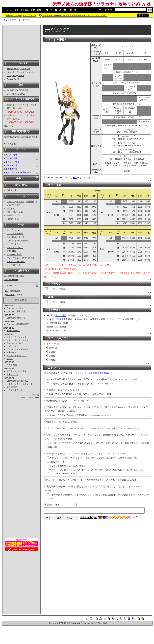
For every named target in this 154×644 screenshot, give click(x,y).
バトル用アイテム (15, 212)
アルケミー (25, 69)
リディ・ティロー (15, 346)
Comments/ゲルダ (15, 343)
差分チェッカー (13, 16)
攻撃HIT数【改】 (14, 254)
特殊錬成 (30, 202)
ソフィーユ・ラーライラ (18, 340)
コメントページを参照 (86, 373)
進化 (14, 190)
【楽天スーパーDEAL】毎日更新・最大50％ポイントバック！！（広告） (75, 16)
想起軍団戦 (61, 327)
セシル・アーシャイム (17, 337)
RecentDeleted (13, 331)
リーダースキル (14, 244)
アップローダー (29, 16)
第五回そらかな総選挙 (17, 371)
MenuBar (10, 295)
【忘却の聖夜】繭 (15, 390)
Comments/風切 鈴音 (16, 311)
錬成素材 (20, 202)
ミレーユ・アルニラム (17, 356)
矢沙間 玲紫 (12, 365)
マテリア (11, 202)
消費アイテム (13, 219)
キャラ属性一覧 (14, 265)
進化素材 (11, 208)
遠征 (9, 76)
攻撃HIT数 (11, 251)
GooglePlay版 (13, 79)
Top (6, 20)
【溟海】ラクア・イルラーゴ (20, 384)
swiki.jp (77, 623)
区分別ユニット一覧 (16, 237)
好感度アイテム (14, 215)
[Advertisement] (21, 42)
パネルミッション (15, 72)
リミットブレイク (15, 248)
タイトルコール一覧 (16, 262)
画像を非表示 (104, 373)
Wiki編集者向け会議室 (14, 276)
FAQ (14, 76)
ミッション (29, 72)
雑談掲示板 (12, 90)
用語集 (21, 76)
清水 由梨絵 (12, 387)
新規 (33, 10)
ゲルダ (10, 359)
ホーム (9, 10)
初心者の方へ (13, 69)
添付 (39, 10)
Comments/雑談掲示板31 (18, 324)
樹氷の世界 (61, 315)
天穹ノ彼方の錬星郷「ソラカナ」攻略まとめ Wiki (101, 4)
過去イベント (10, 126)
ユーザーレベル (14, 230)
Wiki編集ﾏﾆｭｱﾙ (13, 291)
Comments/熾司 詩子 (16, 318)
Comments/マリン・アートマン (21, 308)
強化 (9, 190)
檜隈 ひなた (12, 352)
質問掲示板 (23, 90)
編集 (27, 10)
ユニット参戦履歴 (15, 234)
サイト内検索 (105, 10)
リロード (18, 10)
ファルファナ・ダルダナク (19, 349)
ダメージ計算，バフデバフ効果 (21, 258)
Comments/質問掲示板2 (17, 381)
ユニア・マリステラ (57, 29)
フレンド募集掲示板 (16, 94)
